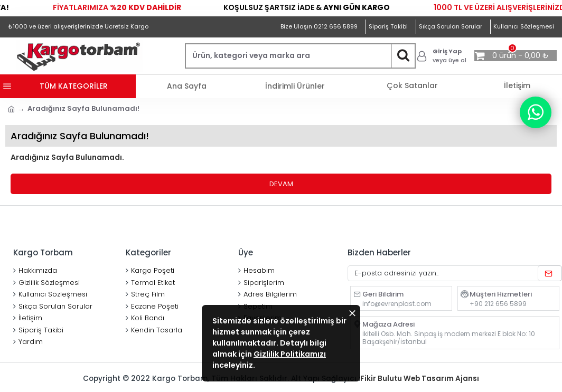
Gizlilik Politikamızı (290, 354)
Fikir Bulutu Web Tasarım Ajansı (422, 378)
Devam (281, 184)
